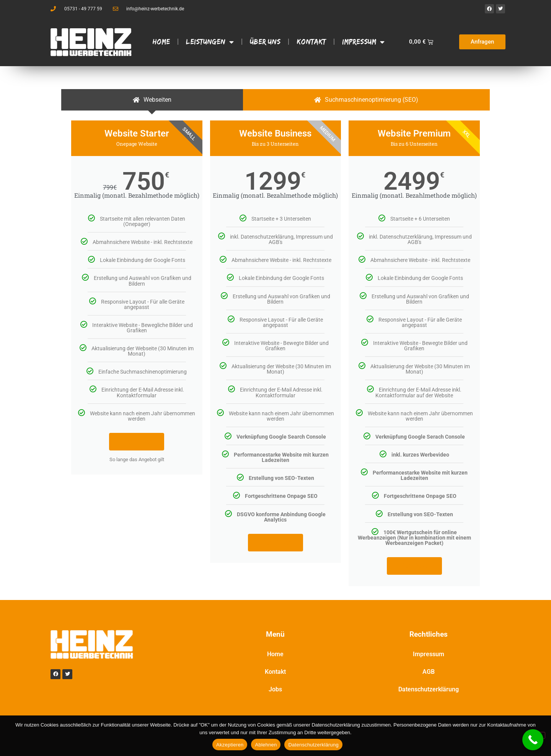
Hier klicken (137, 441)
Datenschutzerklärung (429, 689)
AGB (429, 672)
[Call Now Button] (533, 740)
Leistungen (210, 42)
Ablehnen (266, 745)
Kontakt (311, 41)
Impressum (363, 42)
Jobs (275, 689)
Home (161, 41)
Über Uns (265, 41)
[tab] (152, 100)
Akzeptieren (230, 745)
